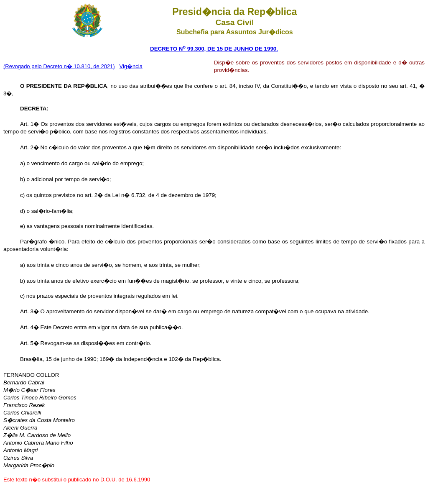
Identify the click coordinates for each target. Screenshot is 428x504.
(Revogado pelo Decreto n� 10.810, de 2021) (59, 66)
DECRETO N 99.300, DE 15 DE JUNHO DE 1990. (214, 49)
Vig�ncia (131, 66)
